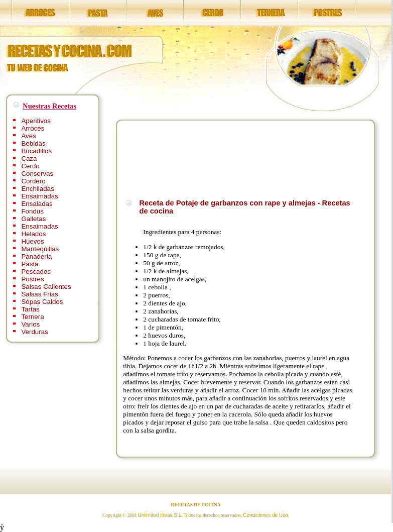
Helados (33, 234)
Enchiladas (37, 189)
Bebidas (33, 143)
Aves (28, 136)
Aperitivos (36, 121)
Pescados (36, 272)
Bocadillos (36, 151)
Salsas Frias (39, 294)
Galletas (33, 219)
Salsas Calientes (46, 287)
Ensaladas (37, 204)
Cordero (33, 181)
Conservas (37, 174)
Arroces (33, 128)
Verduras (34, 332)
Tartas (30, 309)
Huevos (32, 241)
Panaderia (36, 256)
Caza (29, 158)
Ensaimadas (39, 196)
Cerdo (30, 166)
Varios (30, 324)
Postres (32, 279)
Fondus (32, 211)
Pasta (30, 264)
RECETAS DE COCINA (196, 505)
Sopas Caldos (42, 302)
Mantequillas (40, 249)
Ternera (32, 317)
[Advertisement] (155, 158)
